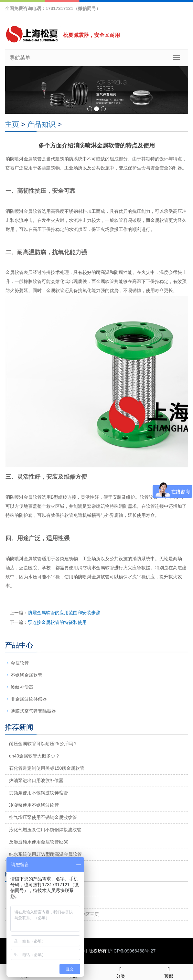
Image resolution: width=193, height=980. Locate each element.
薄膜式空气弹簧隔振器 (33, 711)
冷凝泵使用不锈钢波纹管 (34, 805)
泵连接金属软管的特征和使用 (57, 622)
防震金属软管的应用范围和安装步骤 (64, 613)
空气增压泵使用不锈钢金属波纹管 (43, 817)
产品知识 (41, 124)
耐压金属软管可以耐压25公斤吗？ (43, 744)
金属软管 (20, 663)
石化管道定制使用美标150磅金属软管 (47, 768)
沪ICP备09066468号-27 (132, 951)
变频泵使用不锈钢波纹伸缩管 (38, 793)
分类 (121, 972)
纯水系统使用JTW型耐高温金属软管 (45, 854)
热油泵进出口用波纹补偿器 (36, 780)
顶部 (169, 972)
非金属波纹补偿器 (29, 699)
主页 (12, 124)
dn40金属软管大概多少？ (34, 756)
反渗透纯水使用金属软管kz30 (39, 842)
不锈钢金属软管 (27, 675)
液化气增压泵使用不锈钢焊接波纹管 (45, 830)
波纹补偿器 (22, 687)
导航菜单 (20, 58)
